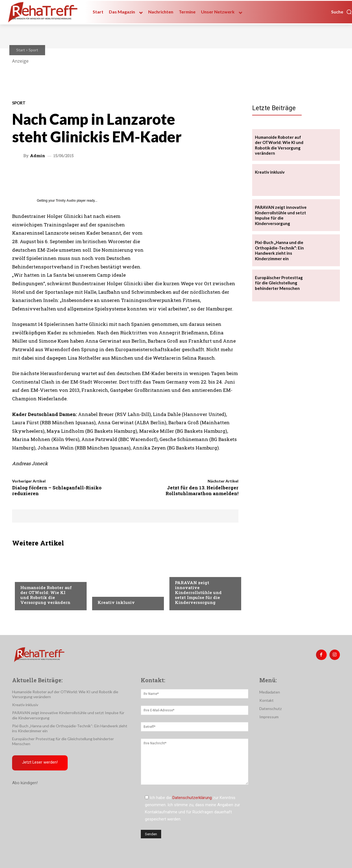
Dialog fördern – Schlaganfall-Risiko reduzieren (57, 490)
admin (38, 156)
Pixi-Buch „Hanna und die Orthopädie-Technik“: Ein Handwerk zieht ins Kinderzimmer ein (279, 250)
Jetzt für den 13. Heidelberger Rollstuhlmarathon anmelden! (202, 490)
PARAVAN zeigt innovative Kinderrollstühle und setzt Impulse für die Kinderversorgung (198, 592)
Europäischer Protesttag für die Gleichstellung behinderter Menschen (279, 283)
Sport (33, 50)
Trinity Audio (66, 201)
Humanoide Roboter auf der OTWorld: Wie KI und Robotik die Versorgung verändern (46, 595)
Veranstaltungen (37, 576)
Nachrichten (110, 591)
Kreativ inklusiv (116, 602)
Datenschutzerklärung (192, 798)
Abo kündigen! (25, 783)
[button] (342, 12)
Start (21, 50)
